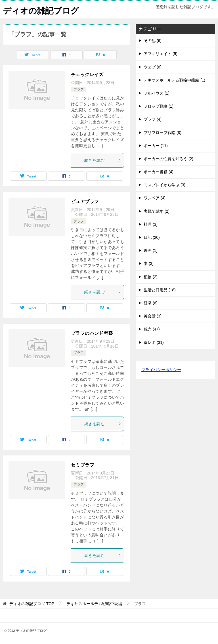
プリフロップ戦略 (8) (163, 132)
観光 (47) (152, 329)
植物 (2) (151, 277)
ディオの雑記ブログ (42, 10)
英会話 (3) (153, 316)
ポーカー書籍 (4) (159, 172)
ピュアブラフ (85, 201)
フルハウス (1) (157, 93)
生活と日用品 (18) (160, 290)
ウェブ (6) (153, 67)
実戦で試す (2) (157, 211)
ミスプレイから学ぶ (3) (164, 185)
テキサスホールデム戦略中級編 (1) (174, 80)
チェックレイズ (87, 75)
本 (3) (149, 264)
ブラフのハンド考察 (92, 333)
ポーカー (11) (156, 146)
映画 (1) (151, 250)
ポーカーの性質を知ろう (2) (168, 159)
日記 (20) (152, 237)
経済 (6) (151, 303)
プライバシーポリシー (161, 370)
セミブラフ (83, 465)
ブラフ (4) (153, 119)
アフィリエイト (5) (161, 54)
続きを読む (103, 160)
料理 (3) (151, 224)
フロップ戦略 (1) (159, 106)
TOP (32, 603)
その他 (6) (153, 41)
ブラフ (79, 89)
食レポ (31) (154, 342)
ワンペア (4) (155, 198)
